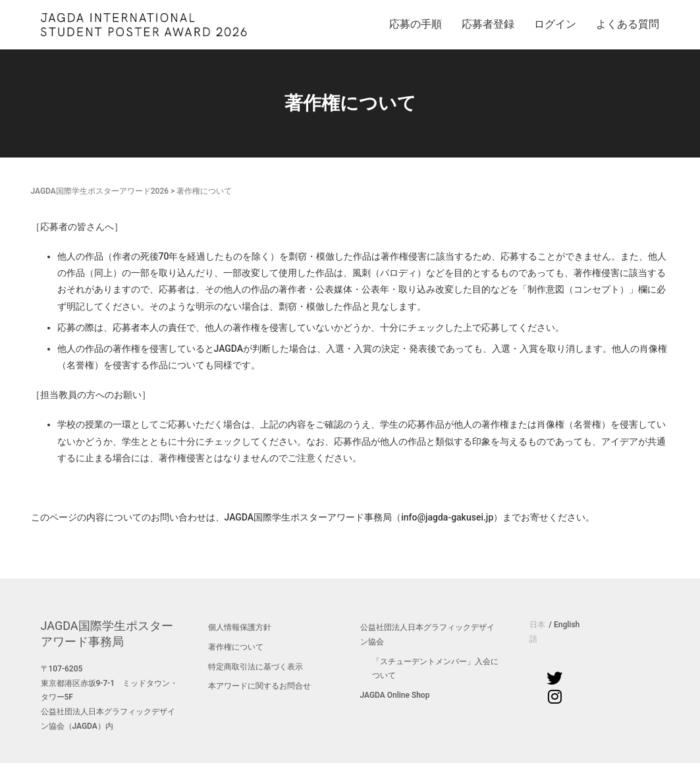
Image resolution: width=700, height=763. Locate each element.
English (567, 625)
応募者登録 (488, 24)
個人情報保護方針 (240, 627)
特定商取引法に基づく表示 (256, 667)
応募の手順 (416, 24)
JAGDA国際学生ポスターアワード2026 (100, 191)
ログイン (555, 24)
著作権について (236, 647)
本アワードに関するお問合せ (259, 686)
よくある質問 (628, 24)
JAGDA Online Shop (395, 695)
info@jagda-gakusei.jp (447, 517)
